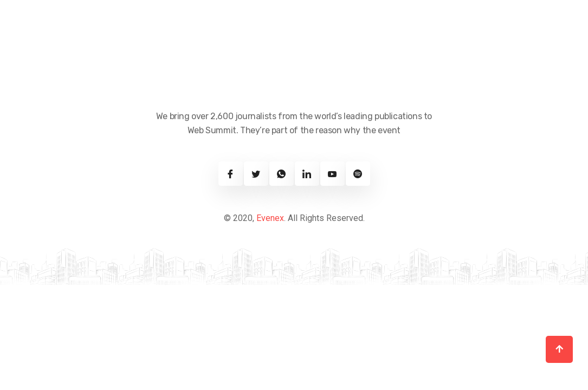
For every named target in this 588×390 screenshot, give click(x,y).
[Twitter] (256, 174)
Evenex (270, 218)
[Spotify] (358, 174)
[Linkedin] (307, 174)
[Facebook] (231, 174)
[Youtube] (332, 174)
